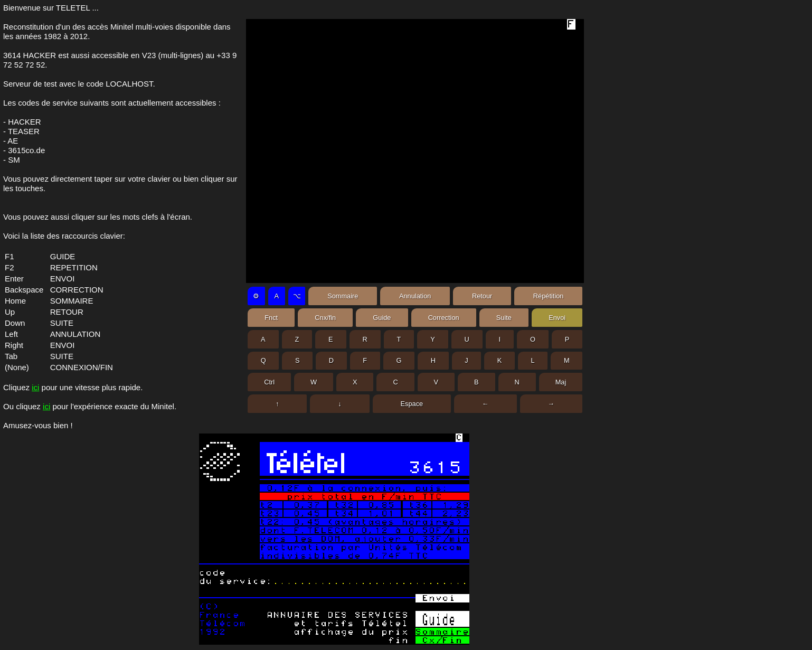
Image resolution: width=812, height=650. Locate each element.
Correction (444, 318)
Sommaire (343, 296)
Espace (412, 404)
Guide (382, 318)
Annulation (415, 296)
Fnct (271, 318)
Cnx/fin (325, 318)
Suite (504, 318)
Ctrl (269, 382)
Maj (561, 382)
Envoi (557, 318)
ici (35, 387)
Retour (482, 296)
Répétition (549, 296)
